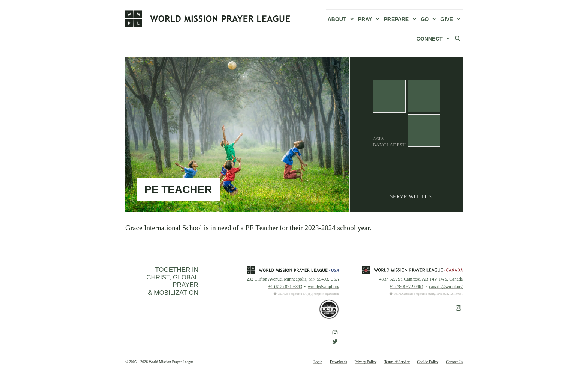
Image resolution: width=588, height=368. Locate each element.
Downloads (339, 362)
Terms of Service (397, 362)
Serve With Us (411, 196)
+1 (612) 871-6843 (285, 287)
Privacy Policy (366, 362)
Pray (370, 19)
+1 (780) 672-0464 (406, 287)
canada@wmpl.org (446, 287)
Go (429, 19)
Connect (434, 39)
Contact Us (454, 362)
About (342, 19)
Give (451, 19)
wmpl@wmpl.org (324, 287)
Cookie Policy (428, 362)
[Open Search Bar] (457, 38)
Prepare (401, 19)
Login (318, 362)
